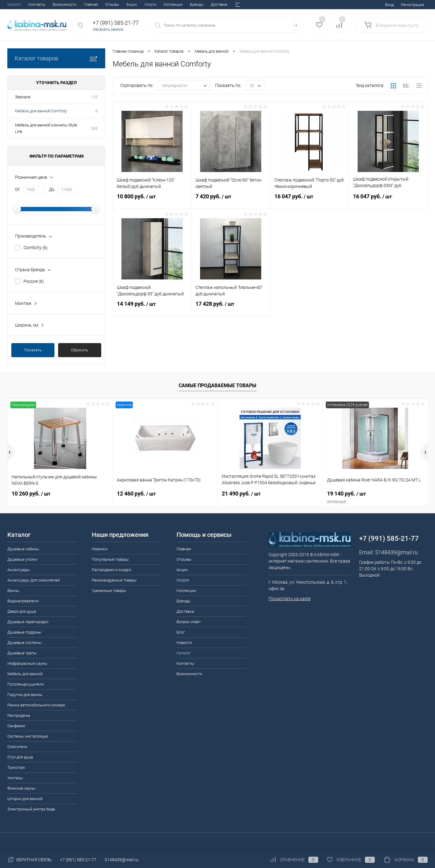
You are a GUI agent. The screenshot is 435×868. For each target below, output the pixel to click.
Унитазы (15, 778)
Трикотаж (16, 767)
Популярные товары (110, 559)
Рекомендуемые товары (114, 580)
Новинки (100, 549)
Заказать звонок (108, 29)
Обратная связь (30, 860)
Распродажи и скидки (112, 570)
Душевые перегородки (28, 622)
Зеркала (23, 97)
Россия (34, 281)
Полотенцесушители (26, 684)
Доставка (142, 5)
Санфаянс (16, 726)
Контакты (185, 663)
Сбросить (80, 350)
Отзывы (36, 5)
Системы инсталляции (28, 736)
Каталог (184, 653)
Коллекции (97, 5)
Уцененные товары (109, 591)
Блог (193, 5)
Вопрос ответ (169, 5)
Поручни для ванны (25, 695)
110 (94, 97)
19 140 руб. (376, 497)
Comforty (36, 248)
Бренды (120, 5)
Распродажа (19, 715)
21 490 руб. (241, 494)
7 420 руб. (231, 200)
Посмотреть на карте (290, 599)
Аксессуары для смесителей (33, 580)
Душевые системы (24, 643)
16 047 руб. (310, 200)
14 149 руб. (152, 308)
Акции (55, 5)
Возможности (189, 674)
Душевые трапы (22, 653)
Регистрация (413, 5)
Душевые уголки (22, 559)
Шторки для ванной (25, 799)
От (17, 189)
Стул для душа (20, 757)
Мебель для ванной (25, 674)
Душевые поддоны (24, 632)
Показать (33, 350)
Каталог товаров (56, 58)
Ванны (13, 591)
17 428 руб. (231, 308)
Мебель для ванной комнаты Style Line (46, 128)
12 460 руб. (136, 494)
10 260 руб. (31, 494)
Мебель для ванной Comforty (41, 111)
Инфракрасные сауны (27, 663)
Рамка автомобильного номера (36, 705)
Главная (14, 5)
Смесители (17, 747)
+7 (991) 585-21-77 (78, 860)
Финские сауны (21, 788)
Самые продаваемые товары (217, 385)
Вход (389, 5)
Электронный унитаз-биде (31, 809)
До (52, 189)
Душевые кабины (23, 549)
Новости (211, 5)
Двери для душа (22, 611)
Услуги (74, 5)
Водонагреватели (23, 601)
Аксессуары (19, 570)
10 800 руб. (152, 200)
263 (94, 128)
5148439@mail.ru (396, 552)
